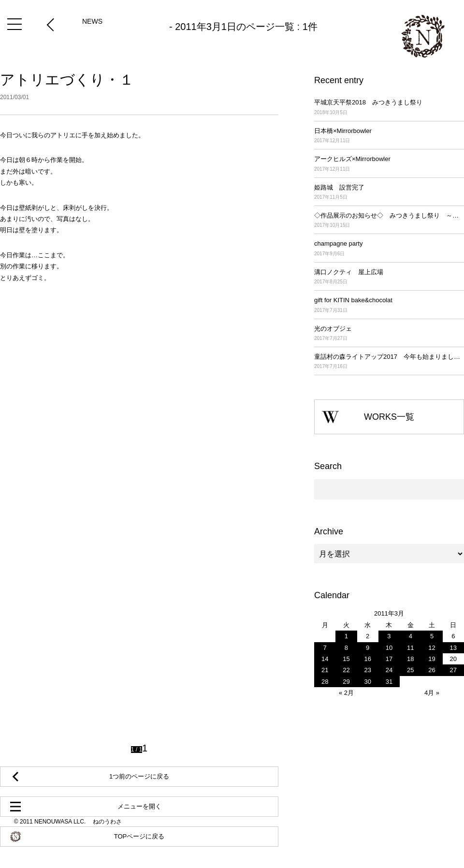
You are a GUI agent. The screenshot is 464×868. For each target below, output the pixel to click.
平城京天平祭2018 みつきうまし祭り (389, 108)
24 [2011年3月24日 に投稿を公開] (389, 670)
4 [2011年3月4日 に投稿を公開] (411, 636)
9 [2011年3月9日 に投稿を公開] (368, 648)
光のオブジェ (389, 334)
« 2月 (346, 693)
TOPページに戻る (139, 836)
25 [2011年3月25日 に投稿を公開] (410, 670)
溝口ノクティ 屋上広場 (389, 277)
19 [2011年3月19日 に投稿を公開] (432, 659)
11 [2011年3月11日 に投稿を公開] (410, 648)
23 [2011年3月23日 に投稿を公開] (367, 670)
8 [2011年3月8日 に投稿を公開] (346, 648)
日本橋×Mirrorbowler (389, 136)
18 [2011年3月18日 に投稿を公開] (410, 659)
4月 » (432, 693)
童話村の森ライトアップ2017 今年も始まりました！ (389, 362)
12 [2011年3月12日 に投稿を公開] (432, 648)
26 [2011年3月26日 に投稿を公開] (432, 670)
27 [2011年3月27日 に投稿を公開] (453, 670)
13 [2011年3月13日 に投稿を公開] (453, 648)
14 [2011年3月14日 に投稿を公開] (325, 659)
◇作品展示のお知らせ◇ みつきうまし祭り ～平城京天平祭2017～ (389, 221)
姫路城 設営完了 (389, 193)
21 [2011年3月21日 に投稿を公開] (325, 670)
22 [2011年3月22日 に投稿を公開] (346, 670)
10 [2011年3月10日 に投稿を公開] (389, 648)
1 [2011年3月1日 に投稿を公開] (346, 636)
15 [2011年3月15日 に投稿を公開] (346, 659)
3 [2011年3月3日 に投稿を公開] (389, 636)
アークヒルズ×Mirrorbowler (389, 164)
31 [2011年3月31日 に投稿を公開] (389, 682)
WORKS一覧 (389, 417)
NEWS (92, 21)
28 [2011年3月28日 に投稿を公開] (325, 682)
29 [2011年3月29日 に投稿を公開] (346, 682)
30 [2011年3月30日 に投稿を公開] (367, 682)
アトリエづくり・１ (139, 87)
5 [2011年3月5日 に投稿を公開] (432, 636)
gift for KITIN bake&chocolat (389, 305)
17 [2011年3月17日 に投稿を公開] (389, 659)
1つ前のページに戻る (139, 776)
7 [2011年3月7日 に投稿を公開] (325, 648)
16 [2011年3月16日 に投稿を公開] (367, 659)
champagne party (389, 249)
